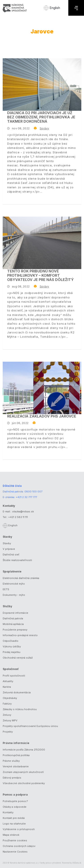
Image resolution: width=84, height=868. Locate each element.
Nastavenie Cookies (15, 852)
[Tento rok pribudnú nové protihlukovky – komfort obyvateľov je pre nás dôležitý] (42, 243)
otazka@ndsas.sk (23, 511)
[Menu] (76, 8)
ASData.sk (77, 863)
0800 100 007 (33, 492)
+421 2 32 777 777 (26, 497)
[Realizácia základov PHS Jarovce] (42, 388)
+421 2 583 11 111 (18, 517)
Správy (44, 128)
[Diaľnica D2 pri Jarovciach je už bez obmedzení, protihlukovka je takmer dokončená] (42, 85)
